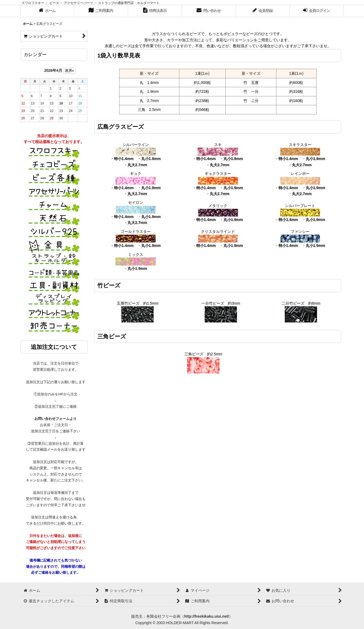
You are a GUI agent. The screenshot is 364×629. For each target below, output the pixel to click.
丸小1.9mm (151, 159)
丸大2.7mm (137, 165)
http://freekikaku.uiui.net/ (207, 616)
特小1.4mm (124, 159)
